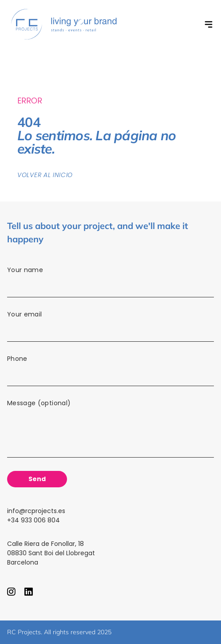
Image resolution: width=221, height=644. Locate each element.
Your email (110, 328)
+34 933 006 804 (34, 520)
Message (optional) (110, 431)
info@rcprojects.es (36, 511)
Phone (110, 372)
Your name (110, 283)
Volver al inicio (45, 175)
